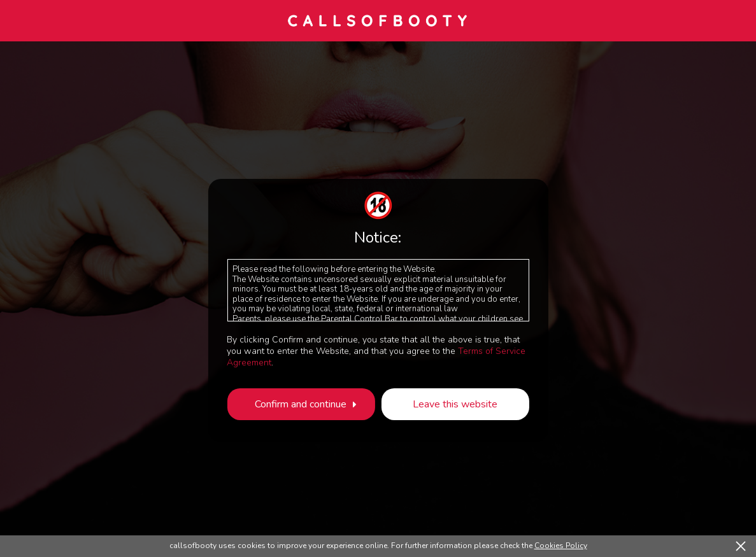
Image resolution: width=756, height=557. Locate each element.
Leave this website (455, 404)
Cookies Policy (561, 546)
